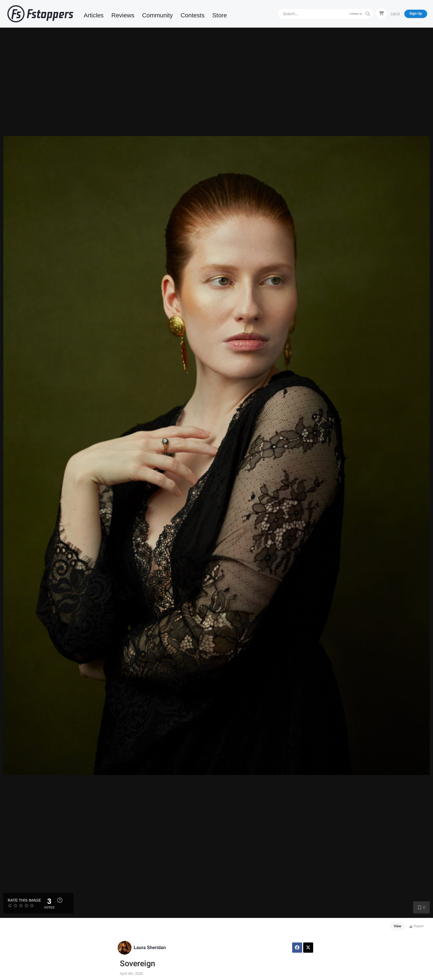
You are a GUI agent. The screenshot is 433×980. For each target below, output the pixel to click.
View (398, 926)
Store (220, 15)
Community (158, 15)
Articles (94, 15)
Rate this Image (24, 900)
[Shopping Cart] (381, 14)
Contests (193, 15)
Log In (395, 14)
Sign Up (416, 14)
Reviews (123, 15)
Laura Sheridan (150, 948)
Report (416, 926)
